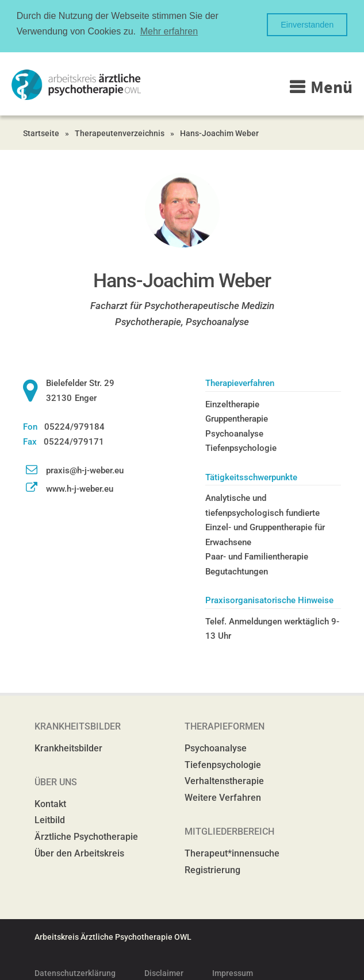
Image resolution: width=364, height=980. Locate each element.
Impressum (233, 972)
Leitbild (50, 819)
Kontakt (50, 803)
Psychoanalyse (216, 747)
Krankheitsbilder (68, 747)
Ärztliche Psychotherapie (86, 836)
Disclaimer (164, 972)
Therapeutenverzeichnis (120, 132)
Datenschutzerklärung (75, 972)
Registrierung (212, 869)
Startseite (41, 132)
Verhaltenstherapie (224, 780)
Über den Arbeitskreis (79, 852)
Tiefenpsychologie (223, 764)
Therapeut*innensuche (232, 852)
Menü (332, 86)
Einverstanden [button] (307, 25)
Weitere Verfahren (223, 796)
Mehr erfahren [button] (169, 31)
